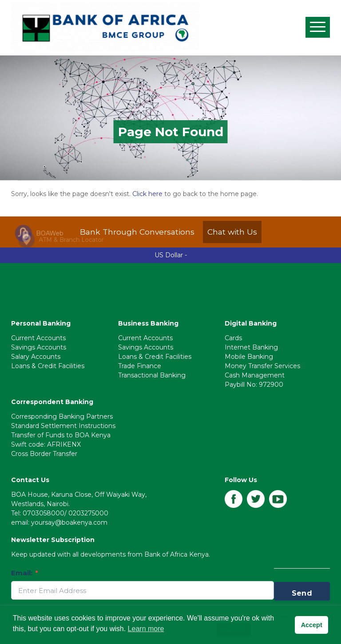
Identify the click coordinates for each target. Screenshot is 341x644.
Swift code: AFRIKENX (46, 444)
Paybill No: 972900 (254, 385)
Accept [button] (312, 625)
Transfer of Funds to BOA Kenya (61, 435)
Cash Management (255, 375)
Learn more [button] (146, 629)
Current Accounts (38, 338)
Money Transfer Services (262, 366)
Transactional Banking (152, 375)
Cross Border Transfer (44, 454)
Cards (233, 338)
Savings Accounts (39, 347)
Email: (25, 573)
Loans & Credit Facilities (48, 366)
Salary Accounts (36, 357)
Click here (147, 194)
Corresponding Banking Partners (62, 416)
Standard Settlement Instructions (63, 426)
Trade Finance (140, 366)
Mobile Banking (249, 357)
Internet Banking (251, 347)
